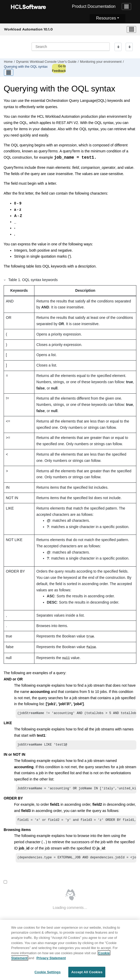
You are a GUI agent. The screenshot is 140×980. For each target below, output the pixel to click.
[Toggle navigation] (126, 7)
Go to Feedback (59, 69)
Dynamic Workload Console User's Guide (46, 62)
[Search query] (71, 47)
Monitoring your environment (101, 62)
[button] (5, 280)
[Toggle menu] (131, 29)
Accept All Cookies (87, 974)
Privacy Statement (51, 960)
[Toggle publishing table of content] (9, 72)
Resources (106, 18)
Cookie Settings (47, 974)
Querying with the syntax (26, 67)
